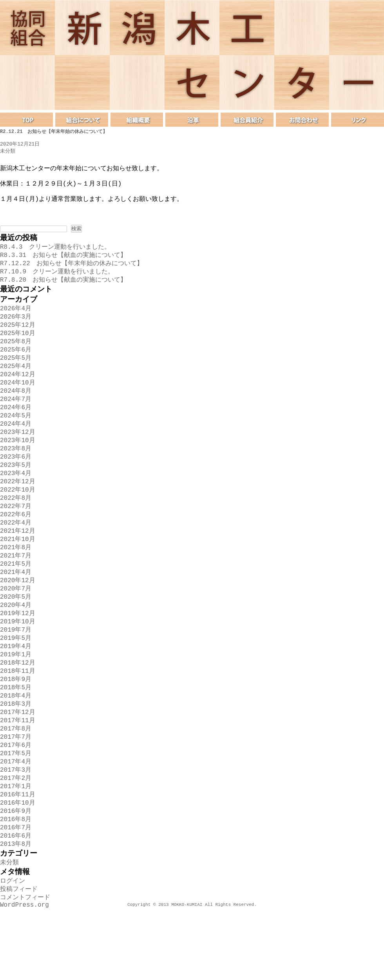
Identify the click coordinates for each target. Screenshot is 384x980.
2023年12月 (18, 458)
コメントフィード (25, 967)
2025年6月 (16, 368)
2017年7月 (16, 792)
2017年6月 (16, 801)
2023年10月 (18, 467)
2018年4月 (16, 747)
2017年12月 (18, 765)
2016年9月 (16, 873)
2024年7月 (16, 422)
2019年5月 (16, 684)
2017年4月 (16, 819)
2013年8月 (16, 909)
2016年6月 (16, 900)
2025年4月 (16, 386)
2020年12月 (18, 621)
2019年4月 (16, 693)
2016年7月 (16, 891)
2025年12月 (18, 341)
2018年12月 (18, 711)
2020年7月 (16, 630)
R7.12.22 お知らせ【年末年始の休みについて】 (72, 275)
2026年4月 (16, 323)
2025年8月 (16, 359)
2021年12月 (18, 567)
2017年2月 (16, 837)
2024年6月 (16, 431)
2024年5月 (16, 440)
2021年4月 (16, 612)
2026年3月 (16, 332)
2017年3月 (16, 828)
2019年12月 (18, 657)
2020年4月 (16, 648)
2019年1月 (16, 702)
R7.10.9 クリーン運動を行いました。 (57, 284)
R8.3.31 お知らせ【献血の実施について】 (63, 266)
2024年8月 (16, 413)
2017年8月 (16, 783)
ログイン (13, 949)
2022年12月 (18, 512)
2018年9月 (16, 729)
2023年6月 (16, 485)
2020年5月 (16, 639)
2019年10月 (18, 666)
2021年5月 (16, 603)
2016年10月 (18, 864)
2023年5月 (16, 494)
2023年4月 (16, 503)
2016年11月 (18, 855)
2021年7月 (16, 594)
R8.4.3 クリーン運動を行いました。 (55, 257)
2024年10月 (18, 404)
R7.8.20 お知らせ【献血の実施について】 (63, 293)
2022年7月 (16, 539)
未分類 (8, 152)
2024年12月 (18, 395)
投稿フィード (19, 958)
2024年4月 (16, 449)
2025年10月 (18, 350)
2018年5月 (16, 738)
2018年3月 (16, 756)
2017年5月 (16, 810)
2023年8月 (16, 476)
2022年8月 (16, 530)
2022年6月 (16, 548)
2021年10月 (18, 576)
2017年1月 (16, 846)
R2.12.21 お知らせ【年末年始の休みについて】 (54, 132)
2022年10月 (18, 521)
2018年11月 (18, 720)
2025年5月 (16, 377)
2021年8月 (16, 585)
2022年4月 (16, 557)
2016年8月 (16, 882)
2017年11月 (18, 774)
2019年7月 (16, 675)
